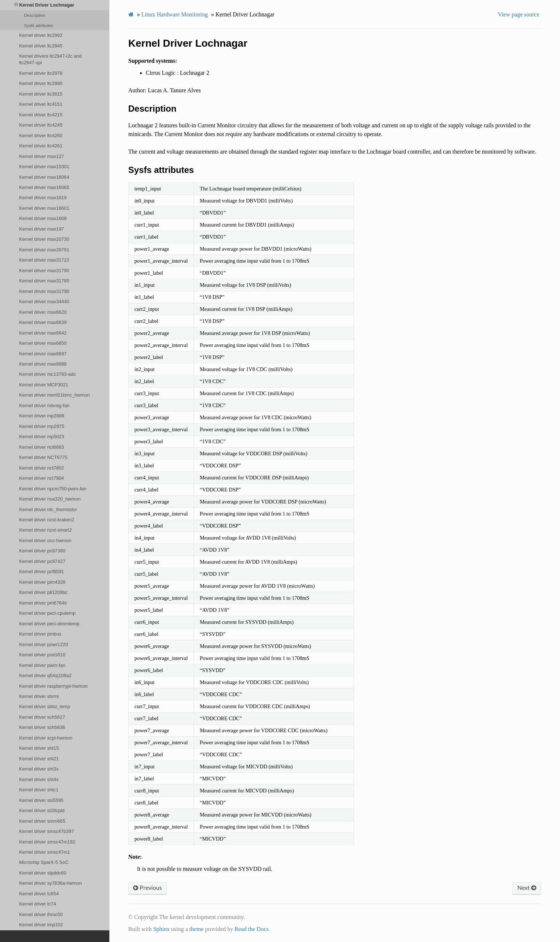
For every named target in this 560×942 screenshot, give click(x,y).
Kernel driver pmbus (40, 634)
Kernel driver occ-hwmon (45, 541)
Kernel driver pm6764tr (43, 603)
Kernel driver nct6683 (41, 447)
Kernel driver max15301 (44, 167)
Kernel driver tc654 (39, 894)
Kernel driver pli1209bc (43, 592)
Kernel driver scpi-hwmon (46, 738)
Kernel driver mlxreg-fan (44, 406)
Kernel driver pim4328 (42, 582)
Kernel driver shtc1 (39, 790)
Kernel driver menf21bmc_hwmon (54, 395)
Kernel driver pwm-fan (42, 665)
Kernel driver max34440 (44, 302)
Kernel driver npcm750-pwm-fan (52, 489)
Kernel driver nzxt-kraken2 (46, 520)
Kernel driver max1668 (43, 218)
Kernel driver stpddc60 (43, 873)
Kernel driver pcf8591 (41, 572)
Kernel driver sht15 (39, 748)
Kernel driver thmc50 (41, 914)
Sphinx (161, 929)
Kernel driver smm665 (42, 821)
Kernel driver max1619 (43, 198)
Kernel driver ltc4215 (41, 115)
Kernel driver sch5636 (42, 727)
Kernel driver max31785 (44, 281)
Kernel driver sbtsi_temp (44, 706)
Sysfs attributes (39, 25)
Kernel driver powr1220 (43, 644)
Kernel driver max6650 (43, 343)
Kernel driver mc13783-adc (47, 374)
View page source (519, 14)
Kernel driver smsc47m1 (44, 852)
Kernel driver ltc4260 (41, 136)
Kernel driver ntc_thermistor (48, 509)
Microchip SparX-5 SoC (44, 862)
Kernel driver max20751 (44, 250)
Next (527, 888)
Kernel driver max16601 (44, 208)
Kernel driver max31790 (44, 271)
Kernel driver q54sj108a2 (45, 675)
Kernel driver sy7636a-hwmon (50, 883)
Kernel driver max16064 (44, 177)
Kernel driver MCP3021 (44, 385)
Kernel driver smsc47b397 (46, 831)
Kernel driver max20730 (44, 239)
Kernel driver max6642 (43, 333)
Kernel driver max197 (41, 229)
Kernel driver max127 (41, 156)
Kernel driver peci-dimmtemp (49, 624)
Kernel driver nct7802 (41, 468)
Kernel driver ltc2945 (41, 46)
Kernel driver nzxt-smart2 (45, 530)
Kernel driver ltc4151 (41, 104)
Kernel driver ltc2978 (41, 73)
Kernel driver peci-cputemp (47, 613)
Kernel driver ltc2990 (41, 83)
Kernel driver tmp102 (41, 925)
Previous (147, 888)
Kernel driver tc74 (38, 904)
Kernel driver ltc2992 (41, 35)
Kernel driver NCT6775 (43, 457)
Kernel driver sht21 (39, 759)
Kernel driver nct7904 (41, 478)
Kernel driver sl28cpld (42, 810)
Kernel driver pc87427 (42, 561)
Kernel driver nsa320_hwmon (50, 499)
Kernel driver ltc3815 (41, 94)
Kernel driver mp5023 (42, 437)
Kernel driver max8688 (43, 364)
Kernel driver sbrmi (39, 696)
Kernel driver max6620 (43, 312)
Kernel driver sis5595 (41, 800)
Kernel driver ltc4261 (41, 146)
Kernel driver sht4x (39, 779)
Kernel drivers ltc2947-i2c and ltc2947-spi (50, 59)
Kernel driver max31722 (44, 260)
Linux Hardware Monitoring (175, 14)
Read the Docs (251, 929)
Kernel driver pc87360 (42, 551)
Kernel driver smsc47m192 (47, 842)
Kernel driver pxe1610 (42, 655)
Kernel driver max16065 (44, 187)
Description (35, 15)
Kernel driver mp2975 (42, 426)
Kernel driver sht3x (39, 769)
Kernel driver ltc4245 (41, 125)
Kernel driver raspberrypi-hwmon (53, 686)
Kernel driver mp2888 (42, 416)
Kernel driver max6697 (43, 354)
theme (196, 929)
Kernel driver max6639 (43, 322)
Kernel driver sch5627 (42, 717)
